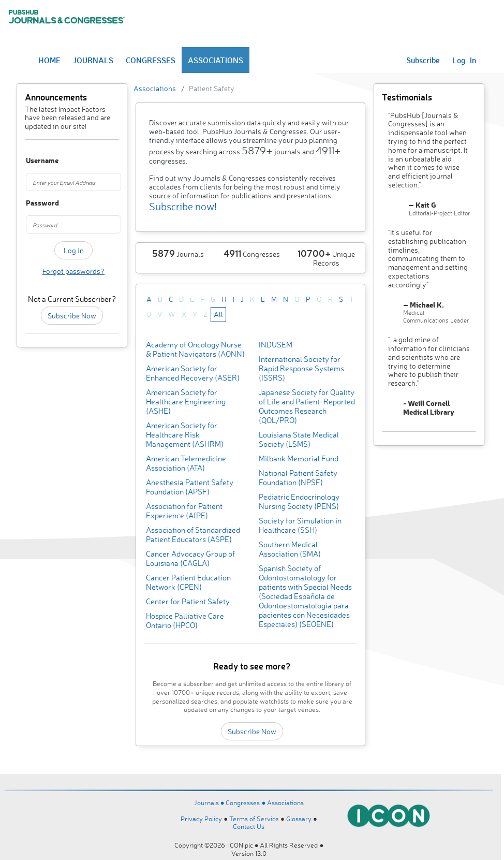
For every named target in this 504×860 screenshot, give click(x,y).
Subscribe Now (72, 316)
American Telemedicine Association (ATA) (186, 463)
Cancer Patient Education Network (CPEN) (188, 582)
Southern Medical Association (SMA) (290, 549)
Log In (464, 60)
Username (32, 161)
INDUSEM (276, 345)
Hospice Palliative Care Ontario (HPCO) (185, 621)
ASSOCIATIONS (216, 60)
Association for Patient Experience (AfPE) (184, 511)
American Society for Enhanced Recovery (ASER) (193, 373)
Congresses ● (246, 803)
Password (32, 203)
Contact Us (249, 826)
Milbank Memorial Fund (299, 458)
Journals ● (210, 803)
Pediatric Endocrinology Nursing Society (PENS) (299, 501)
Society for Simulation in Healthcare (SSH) (300, 525)
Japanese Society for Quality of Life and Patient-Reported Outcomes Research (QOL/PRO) (307, 406)
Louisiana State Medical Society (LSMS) (299, 439)
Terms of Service (254, 819)
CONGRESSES (151, 60)
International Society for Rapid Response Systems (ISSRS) (301, 368)
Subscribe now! (183, 206)
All (218, 314)
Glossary (299, 819)
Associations (155, 88)
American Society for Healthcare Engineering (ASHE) (186, 402)
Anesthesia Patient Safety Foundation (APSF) (190, 487)
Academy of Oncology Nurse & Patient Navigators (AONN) (195, 349)
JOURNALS (93, 60)
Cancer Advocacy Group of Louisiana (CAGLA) (190, 558)
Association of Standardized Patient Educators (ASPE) (193, 535)
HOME (49, 60)
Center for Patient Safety (188, 601)
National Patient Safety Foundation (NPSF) (298, 478)
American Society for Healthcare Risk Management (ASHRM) (185, 435)
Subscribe (423, 60)
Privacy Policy (201, 819)
